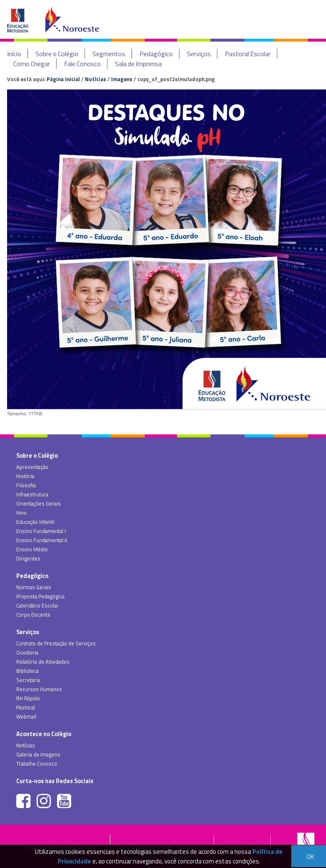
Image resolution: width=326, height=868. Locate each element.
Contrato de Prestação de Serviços (56, 643)
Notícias (96, 79)
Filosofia (26, 485)
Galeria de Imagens (38, 754)
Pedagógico (156, 54)
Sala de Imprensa (138, 64)
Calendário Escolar (37, 605)
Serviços (199, 54)
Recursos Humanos (39, 689)
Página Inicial (63, 79)
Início (14, 54)
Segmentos (109, 54)
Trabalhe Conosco (37, 764)
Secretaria (28, 680)
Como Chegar (32, 64)
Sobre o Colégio (57, 54)
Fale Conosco (82, 64)
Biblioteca (27, 671)
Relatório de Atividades (43, 662)
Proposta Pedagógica (40, 596)
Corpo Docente (33, 615)
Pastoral (26, 707)
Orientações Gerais (39, 503)
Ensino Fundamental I (41, 531)
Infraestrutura (32, 494)
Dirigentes (28, 558)
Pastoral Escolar (248, 54)
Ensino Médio (32, 549)
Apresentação (32, 467)
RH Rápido (28, 698)
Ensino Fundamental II (42, 540)
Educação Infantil (35, 522)
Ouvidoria (27, 652)
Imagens (122, 79)
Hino (21, 513)
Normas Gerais (34, 587)
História (25, 476)
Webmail (26, 717)
